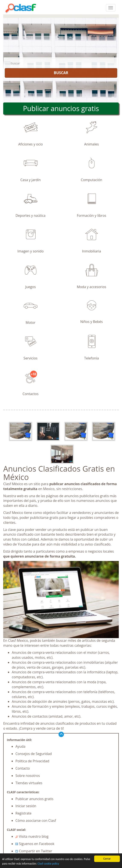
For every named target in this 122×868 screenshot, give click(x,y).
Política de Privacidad (32, 761)
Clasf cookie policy (48, 864)
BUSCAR (61, 73)
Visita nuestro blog (32, 836)
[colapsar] (111, 8)
